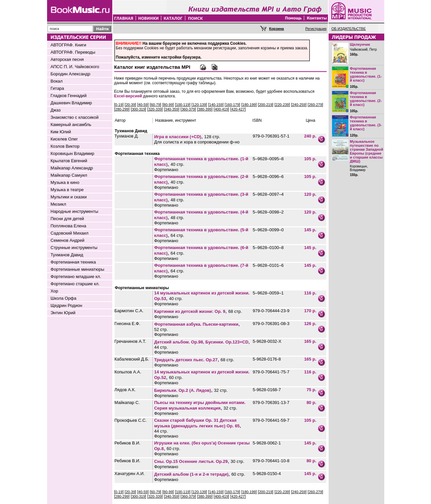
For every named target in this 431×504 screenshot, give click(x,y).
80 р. (311, 403)
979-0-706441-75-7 (271, 372)
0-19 (119, 105)
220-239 (282, 105)
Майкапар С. (127, 403)
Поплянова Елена (68, 226)
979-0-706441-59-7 (271, 420)
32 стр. (221, 390)
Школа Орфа (64, 298)
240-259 (299, 105)
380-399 (205, 109)
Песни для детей (67, 219)
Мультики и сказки (69, 197)
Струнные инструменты (74, 248)
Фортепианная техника (73, 262)
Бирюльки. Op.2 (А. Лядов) (183, 390)
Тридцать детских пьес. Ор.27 (186, 360)
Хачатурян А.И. (130, 474)
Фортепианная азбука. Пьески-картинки (196, 324)
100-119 (183, 105)
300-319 (138, 109)
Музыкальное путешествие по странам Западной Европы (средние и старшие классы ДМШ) (367, 151)
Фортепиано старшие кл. (75, 284)
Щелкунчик (360, 44)
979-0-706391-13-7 (271, 403)
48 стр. (177, 200)
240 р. (310, 136)
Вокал (57, 81)
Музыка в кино (65, 182)
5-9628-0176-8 (267, 359)
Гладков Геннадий (69, 96)
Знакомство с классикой (75, 117)
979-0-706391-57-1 (271, 136)
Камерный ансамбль (71, 125)
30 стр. (237, 461)
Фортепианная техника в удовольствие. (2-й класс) (366, 99)
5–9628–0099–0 (268, 230)
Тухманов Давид (67, 255)
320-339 (155, 109)
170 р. (310, 311)
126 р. (310, 324)
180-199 (249, 105)
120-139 (199, 105)
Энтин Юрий (63, 313)
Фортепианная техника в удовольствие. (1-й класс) (366, 74)
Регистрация (316, 29)
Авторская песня (67, 59)
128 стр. (212, 137)
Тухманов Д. (127, 136)
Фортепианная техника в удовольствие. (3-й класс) (366, 123)
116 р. (310, 293)
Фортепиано (166, 170)
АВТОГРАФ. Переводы (73, 52)
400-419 (221, 109)
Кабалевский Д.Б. (132, 359)
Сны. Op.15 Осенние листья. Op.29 (191, 461)
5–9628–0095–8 (268, 159)
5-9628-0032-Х (267, 341)
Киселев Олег (64, 139)
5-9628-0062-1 (267, 443)
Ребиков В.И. (128, 443)
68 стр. (235, 311)
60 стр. (176, 378)
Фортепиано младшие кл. (76, 277)
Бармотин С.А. (129, 311)
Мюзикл (58, 204)
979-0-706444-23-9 (271, 311)
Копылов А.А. (128, 372)
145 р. (310, 230)
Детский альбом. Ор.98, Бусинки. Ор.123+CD (201, 342)
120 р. (310, 194)
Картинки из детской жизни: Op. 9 (190, 311)
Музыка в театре (67, 190)
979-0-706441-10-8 (271, 461)
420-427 (238, 109)
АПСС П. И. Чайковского (75, 67)
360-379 (188, 109)
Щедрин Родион (67, 305)
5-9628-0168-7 (267, 390)
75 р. (311, 390)
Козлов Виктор (65, 146)
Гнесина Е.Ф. (127, 324)
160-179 (232, 105)
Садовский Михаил (70, 233)
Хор (54, 291)
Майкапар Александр (72, 168)
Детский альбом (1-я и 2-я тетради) (191, 474)
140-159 (216, 105)
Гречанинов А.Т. (130, 341)
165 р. (310, 341)
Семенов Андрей (68, 240)
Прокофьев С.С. (131, 420)
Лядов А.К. (125, 390)
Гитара (57, 88)
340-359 (172, 109)
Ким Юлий (61, 132)
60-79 (155, 105)
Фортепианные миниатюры (78, 269)
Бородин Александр (71, 74)
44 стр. (161, 347)
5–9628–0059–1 (268, 293)
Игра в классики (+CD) (178, 137)
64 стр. (177, 235)
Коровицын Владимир (73, 153)
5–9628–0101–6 (268, 265)
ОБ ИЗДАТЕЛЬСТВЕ (349, 29)
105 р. (310, 159)
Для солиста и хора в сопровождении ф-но (197, 142)
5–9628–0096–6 (268, 176)
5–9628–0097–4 (268, 194)
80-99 (168, 105)
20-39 (130, 105)
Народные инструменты (75, 211)
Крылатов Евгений (69, 161)
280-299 (122, 109)
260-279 (315, 105)
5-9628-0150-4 (267, 474)
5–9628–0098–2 (268, 212)
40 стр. (177, 164)
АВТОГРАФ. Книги (68, 45)
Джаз (56, 110)
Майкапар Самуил (69, 175)
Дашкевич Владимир (71, 103)
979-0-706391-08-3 (271, 324)
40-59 (143, 105)
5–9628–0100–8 (268, 248)
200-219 (265, 105)
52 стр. (161, 329)
